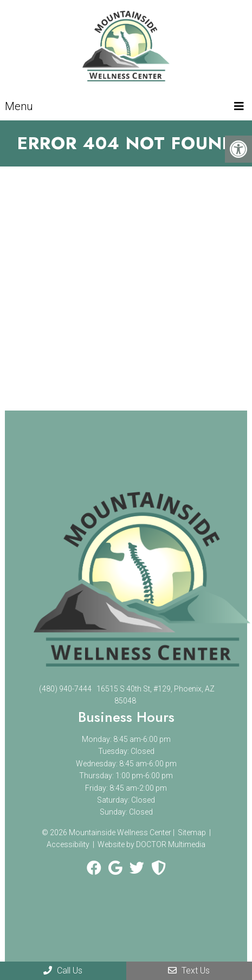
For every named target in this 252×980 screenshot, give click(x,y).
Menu (19, 106)
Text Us (189, 971)
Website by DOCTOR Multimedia (151, 844)
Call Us (63, 971)
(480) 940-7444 (65, 689)
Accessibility (68, 844)
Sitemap (192, 832)
